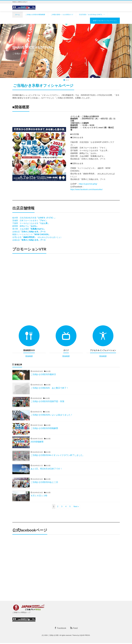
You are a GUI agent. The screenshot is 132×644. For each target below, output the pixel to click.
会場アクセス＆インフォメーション (105, 21)
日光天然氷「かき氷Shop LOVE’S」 (91, 15)
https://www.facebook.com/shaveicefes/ (86, 189)
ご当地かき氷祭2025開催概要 (35, 15)
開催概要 (29, 356)
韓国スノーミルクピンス (31, 234)
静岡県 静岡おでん (25, 226)
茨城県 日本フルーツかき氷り (30, 221)
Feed (74, 629)
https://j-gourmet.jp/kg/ (88, 184)
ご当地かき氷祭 (53, 636)
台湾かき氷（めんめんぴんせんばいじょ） (38, 237)
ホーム (17, 15)
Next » (76, 507)
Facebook (60, 629)
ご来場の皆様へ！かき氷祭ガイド (62, 15)
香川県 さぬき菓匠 (29, 229)
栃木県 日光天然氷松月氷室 (35, 218)
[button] (3, 51)
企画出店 (29, 232)
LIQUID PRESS (85, 636)
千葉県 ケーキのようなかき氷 (32, 223)
